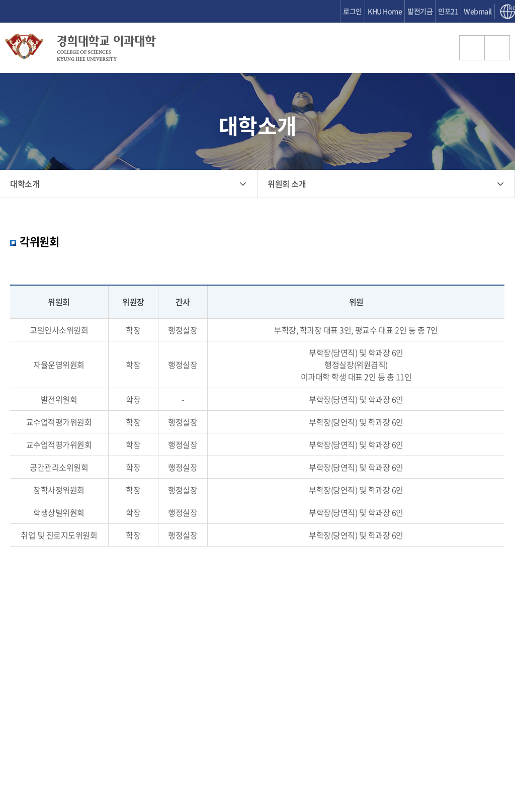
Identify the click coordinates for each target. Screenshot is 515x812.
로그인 (353, 11)
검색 (472, 48)
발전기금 (420, 11)
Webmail (478, 11)
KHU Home (385, 11)
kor (512, 8)
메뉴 (497, 48)
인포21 (448, 11)
